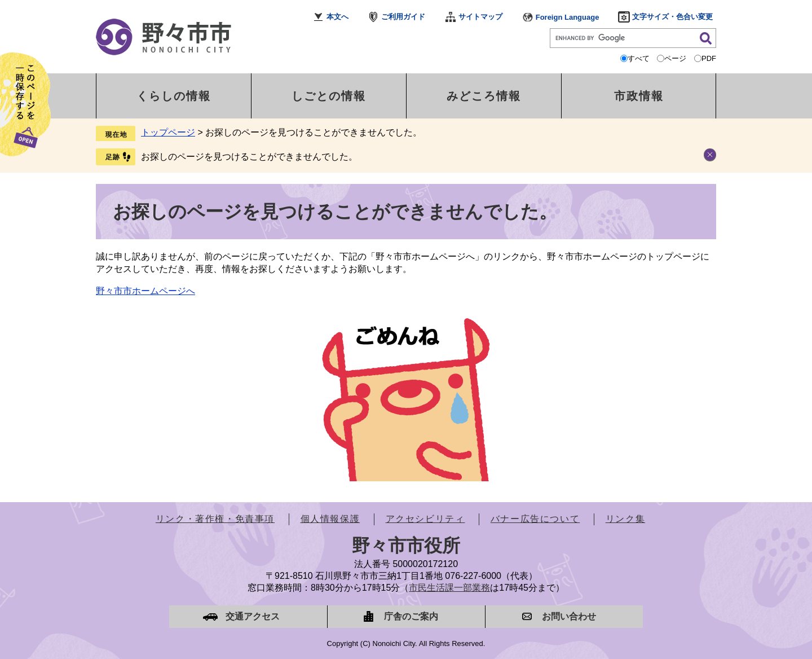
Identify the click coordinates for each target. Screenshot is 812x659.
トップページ (168, 132)
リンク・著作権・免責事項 (215, 519)
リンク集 (625, 519)
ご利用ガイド (403, 17)
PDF (709, 58)
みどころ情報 (484, 96)
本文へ (337, 17)
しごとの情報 (329, 96)
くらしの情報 (174, 96)
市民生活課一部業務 (449, 588)
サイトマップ (480, 17)
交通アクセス (253, 616)
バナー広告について (535, 519)
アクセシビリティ (425, 519)
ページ (675, 58)
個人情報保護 (330, 519)
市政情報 (639, 96)
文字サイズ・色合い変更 (672, 17)
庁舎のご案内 (411, 616)
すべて (639, 58)
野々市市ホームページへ (145, 291)
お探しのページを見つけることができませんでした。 (249, 157)
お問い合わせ (569, 616)
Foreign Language (568, 17)
